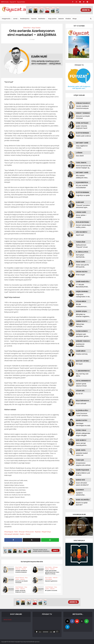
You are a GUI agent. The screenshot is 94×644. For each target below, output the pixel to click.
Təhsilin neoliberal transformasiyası (21, 571)
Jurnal (15, 19)
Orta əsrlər (30, 532)
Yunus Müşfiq (49, 579)
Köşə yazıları (52, 19)
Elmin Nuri (27, 28)
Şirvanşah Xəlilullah (12, 534)
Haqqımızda (6, 19)
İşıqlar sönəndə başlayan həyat (20, 591)
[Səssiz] (54, 632)
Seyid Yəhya (47, 532)
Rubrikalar (42, 19)
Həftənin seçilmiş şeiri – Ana (79, 526)
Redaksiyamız (25, 19)
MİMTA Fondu (5, 2)
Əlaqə (75, 19)
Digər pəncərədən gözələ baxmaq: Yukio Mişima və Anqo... (52, 572)
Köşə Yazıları (36, 28)
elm (17, 532)
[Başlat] (37, 632)
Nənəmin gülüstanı (51, 581)
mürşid (22, 532)
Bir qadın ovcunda (51, 590)
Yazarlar (34, 19)
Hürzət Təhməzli (20, 578)
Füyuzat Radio (21, 2)
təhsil (28, 534)
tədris (23, 534)
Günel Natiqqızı (19, 587)
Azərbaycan (9, 532)
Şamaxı (38, 532)
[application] (47, 626)
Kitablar (68, 19)
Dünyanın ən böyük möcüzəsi (21, 582)
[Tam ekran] (57, 632)
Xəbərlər (61, 19)
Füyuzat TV (13, 2)
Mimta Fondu (7, 620)
